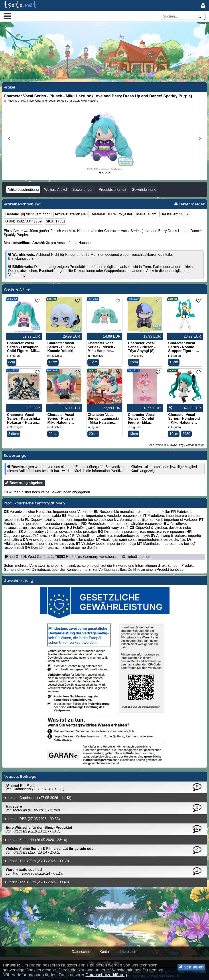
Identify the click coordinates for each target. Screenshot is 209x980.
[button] (7, 16)
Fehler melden (190, 204)
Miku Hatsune (89, 101)
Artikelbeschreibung (23, 190)
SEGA (184, 214)
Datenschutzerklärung (106, 975)
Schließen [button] (191, 967)
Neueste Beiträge (20, 776)
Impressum (128, 952)
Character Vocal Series (50, 101)
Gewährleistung (144, 190)
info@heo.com (140, 557)
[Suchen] (199, 17)
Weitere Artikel (56, 190)
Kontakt (106, 952)
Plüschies (13, 101)
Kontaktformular (79, 570)
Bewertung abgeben (24, 483)
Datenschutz (82, 952)
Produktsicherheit (112, 190)
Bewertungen (83, 190)
